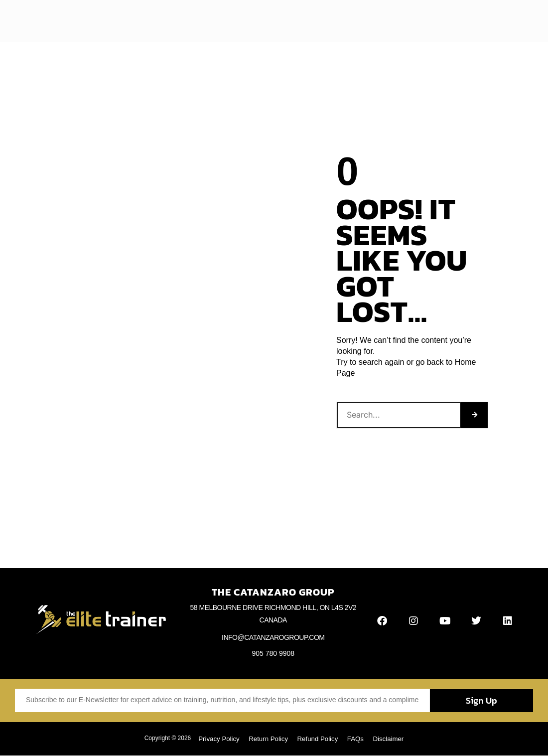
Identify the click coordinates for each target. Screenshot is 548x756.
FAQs (359, 739)
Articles (244, 21)
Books (312, 21)
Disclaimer (394, 739)
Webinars (349, 21)
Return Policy (266, 739)
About (184, 21)
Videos (279, 21)
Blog (212, 21)
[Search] (474, 415)
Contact (388, 21)
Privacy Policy (214, 739)
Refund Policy (318, 739)
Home (153, 21)
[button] (512, 21)
